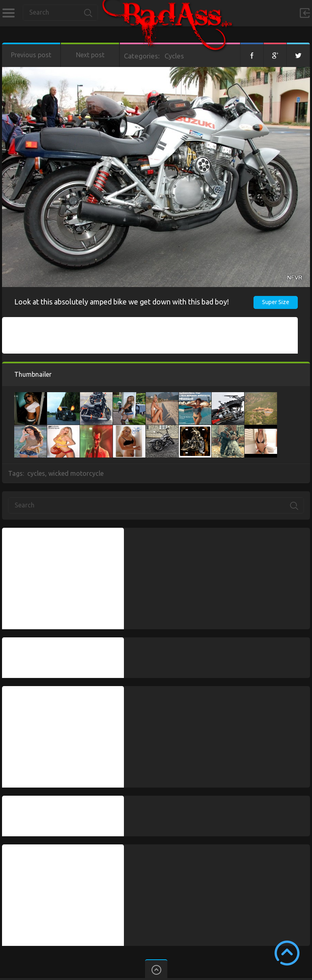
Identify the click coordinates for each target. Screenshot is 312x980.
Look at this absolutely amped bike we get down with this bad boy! (121, 302)
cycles (36, 473)
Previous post (31, 55)
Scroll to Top (287, 953)
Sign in (305, 13)
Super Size (276, 302)
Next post (90, 55)
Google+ (275, 55)
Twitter (298, 55)
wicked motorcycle (76, 473)
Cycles (174, 56)
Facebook (252, 55)
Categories (8, 13)
